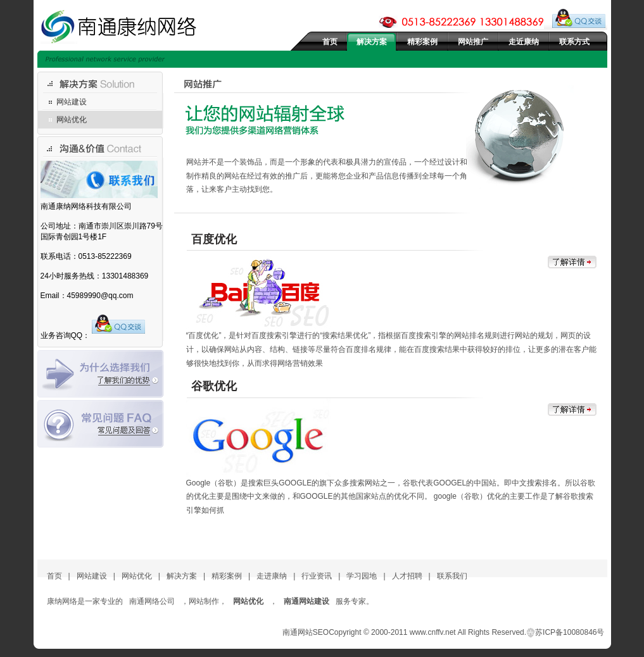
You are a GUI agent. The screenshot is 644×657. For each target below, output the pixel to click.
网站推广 (473, 42)
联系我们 (452, 576)
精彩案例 (422, 42)
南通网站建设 (306, 601)
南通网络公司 (152, 601)
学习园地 (362, 576)
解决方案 (372, 42)
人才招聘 (407, 576)
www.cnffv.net (433, 632)
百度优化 (214, 239)
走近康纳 (524, 42)
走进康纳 (272, 576)
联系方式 (574, 42)
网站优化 (72, 120)
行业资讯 (317, 576)
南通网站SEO (306, 632)
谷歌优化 (214, 386)
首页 (330, 42)
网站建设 (72, 102)
